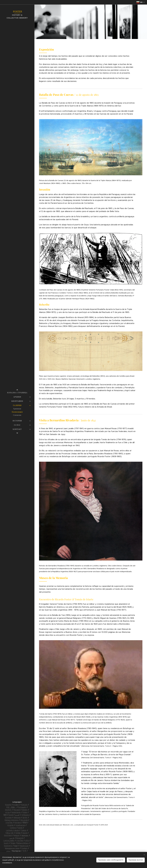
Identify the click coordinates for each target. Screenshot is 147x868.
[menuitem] (17, 393)
